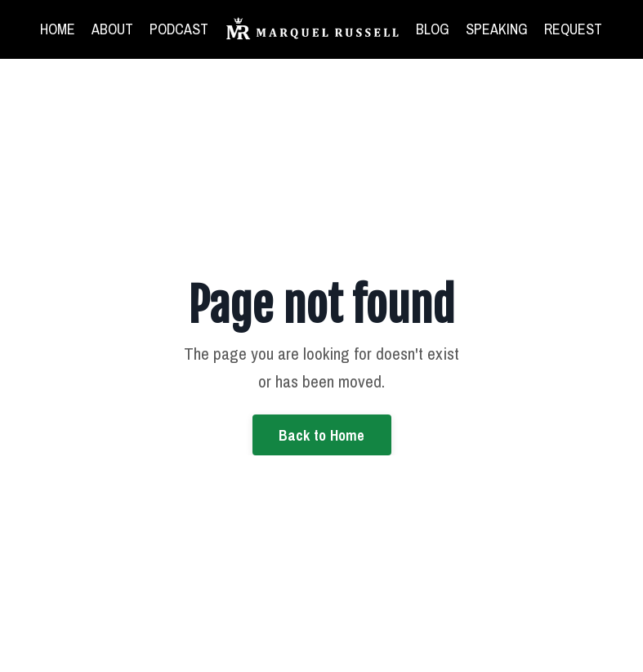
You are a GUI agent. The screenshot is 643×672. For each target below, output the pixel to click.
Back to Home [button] (322, 435)
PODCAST (179, 29)
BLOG (433, 29)
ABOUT (112, 29)
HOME (58, 29)
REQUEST (573, 29)
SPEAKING (497, 29)
